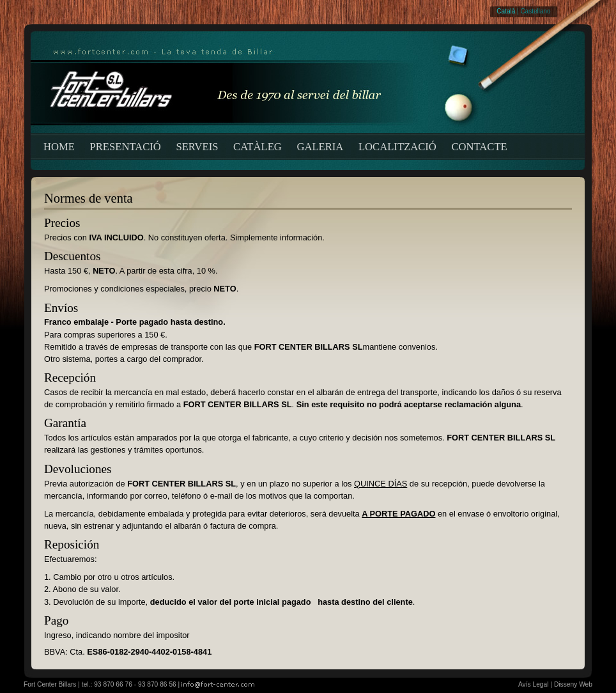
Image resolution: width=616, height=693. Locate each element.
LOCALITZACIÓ (397, 147)
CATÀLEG (258, 147)
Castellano (535, 11)
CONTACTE (479, 147)
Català (506, 11)
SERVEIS (197, 147)
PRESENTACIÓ (126, 147)
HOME (59, 147)
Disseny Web (573, 684)
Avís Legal (534, 684)
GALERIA (320, 147)
